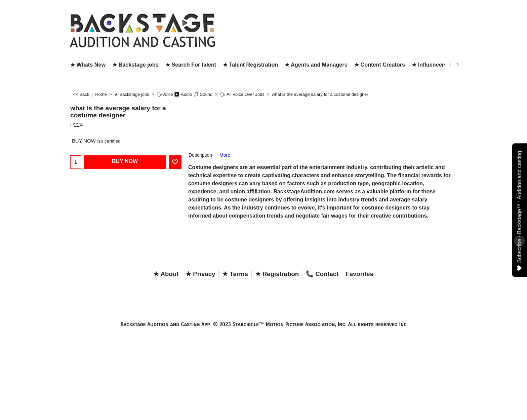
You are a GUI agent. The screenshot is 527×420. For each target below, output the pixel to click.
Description (200, 155)
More (225, 155)
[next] (457, 65)
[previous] (450, 65)
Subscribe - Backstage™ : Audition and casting (520, 211)
